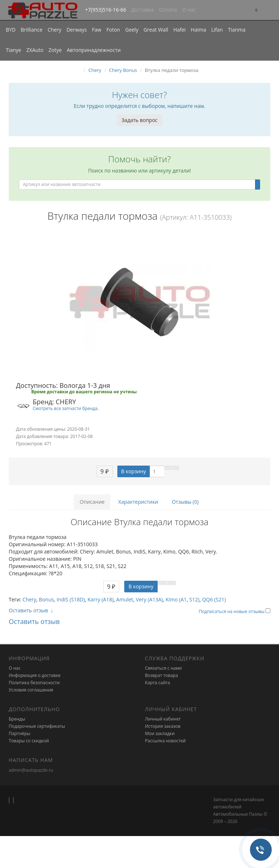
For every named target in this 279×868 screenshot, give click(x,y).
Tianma (236, 30)
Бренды (17, 719)
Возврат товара (161, 675)
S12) (194, 599)
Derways (77, 30)
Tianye (14, 50)
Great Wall (156, 30)
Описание (92, 502)
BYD (11, 30)
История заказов (163, 726)
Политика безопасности (34, 683)
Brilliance (32, 30)
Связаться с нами (163, 668)
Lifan (217, 30)
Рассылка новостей (165, 741)
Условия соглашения (31, 690)
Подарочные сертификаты (37, 726)
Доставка (142, 10)
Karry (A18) (101, 599)
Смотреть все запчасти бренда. (66, 408)
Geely (132, 30)
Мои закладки (160, 733)
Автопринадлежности (94, 50)
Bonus (46, 599)
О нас (189, 10)
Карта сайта (157, 683)
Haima (198, 30)
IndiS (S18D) (71, 599)
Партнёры (19, 733)
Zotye (55, 50)
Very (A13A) (149, 599)
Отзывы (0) (185, 502)
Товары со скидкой (29, 741)
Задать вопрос (139, 120)
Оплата (168, 10)
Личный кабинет (163, 719)
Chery (54, 30)
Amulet (125, 599)
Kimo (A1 (176, 599)
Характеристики (138, 502)
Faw (97, 30)
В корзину (133, 471)
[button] (256, 10)
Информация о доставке (35, 675)
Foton (113, 30)
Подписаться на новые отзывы (232, 611)
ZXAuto (35, 50)
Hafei (179, 30)
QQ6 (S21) (214, 599)
